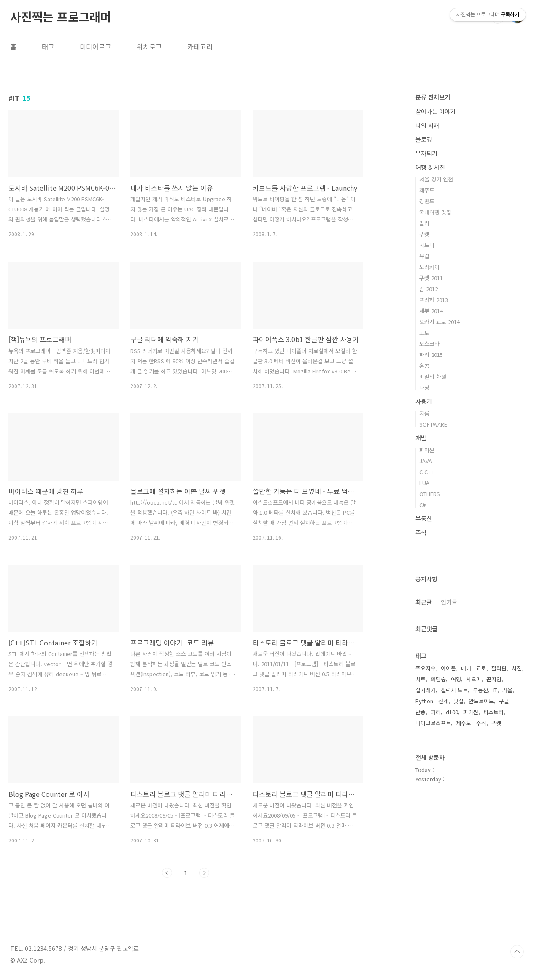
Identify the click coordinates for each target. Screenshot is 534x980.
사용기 (424, 401)
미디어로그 (96, 46)
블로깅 (424, 139)
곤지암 (494, 679)
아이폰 (448, 668)
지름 (424, 413)
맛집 (458, 701)
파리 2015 (431, 355)
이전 (167, 873)
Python (424, 701)
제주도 (427, 190)
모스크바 (429, 344)
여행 (456, 679)
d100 (452, 712)
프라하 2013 (434, 300)
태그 (48, 46)
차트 (421, 679)
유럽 (424, 256)
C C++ (426, 472)
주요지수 (426, 668)
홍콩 (424, 366)
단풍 (421, 712)
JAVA (426, 461)
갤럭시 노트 (454, 690)
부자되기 (426, 153)
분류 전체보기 (433, 97)
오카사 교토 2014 (440, 322)
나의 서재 (427, 125)
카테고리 (200, 46)
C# (422, 505)
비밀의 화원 (433, 377)
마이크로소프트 (433, 723)
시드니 (427, 245)
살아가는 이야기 (436, 111)
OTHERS (430, 494)
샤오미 (474, 679)
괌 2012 (429, 289)
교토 (424, 333)
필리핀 (499, 668)
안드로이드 (481, 701)
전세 (443, 701)
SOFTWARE (433, 424)
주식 (421, 532)
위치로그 (149, 46)
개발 (421, 438)
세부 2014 (431, 311)
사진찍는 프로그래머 (61, 16)
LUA (424, 483)
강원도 (427, 201)
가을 (507, 690)
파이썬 (427, 450)
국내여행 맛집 (435, 212)
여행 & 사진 (430, 167)
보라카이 (429, 267)
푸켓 (424, 234)
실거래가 (426, 690)
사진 (517, 668)
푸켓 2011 (431, 278)
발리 (424, 223)
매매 (466, 668)
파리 (436, 712)
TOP (517, 952)
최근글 (424, 602)
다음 (204, 873)
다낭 (424, 387)
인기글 (449, 602)
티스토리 (494, 712)
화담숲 (438, 679)
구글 (504, 701)
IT (495, 690)
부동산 (424, 518)
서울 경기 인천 (436, 179)
